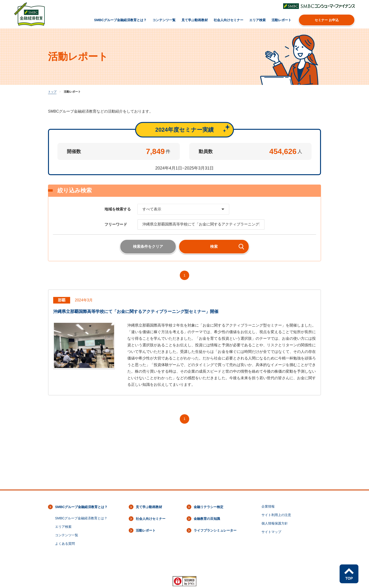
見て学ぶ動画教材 (195, 20)
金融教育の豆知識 (207, 519)
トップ (52, 92)
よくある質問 (65, 544)
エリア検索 (257, 20)
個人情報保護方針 (275, 523)
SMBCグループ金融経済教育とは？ (120, 20)
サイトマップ (271, 532)
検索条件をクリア (148, 247)
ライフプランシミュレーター (215, 530)
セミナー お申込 (327, 20)
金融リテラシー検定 (209, 507)
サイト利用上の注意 (276, 515)
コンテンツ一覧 (164, 20)
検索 (214, 247)
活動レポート (281, 20)
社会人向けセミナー (229, 20)
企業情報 (268, 506)
